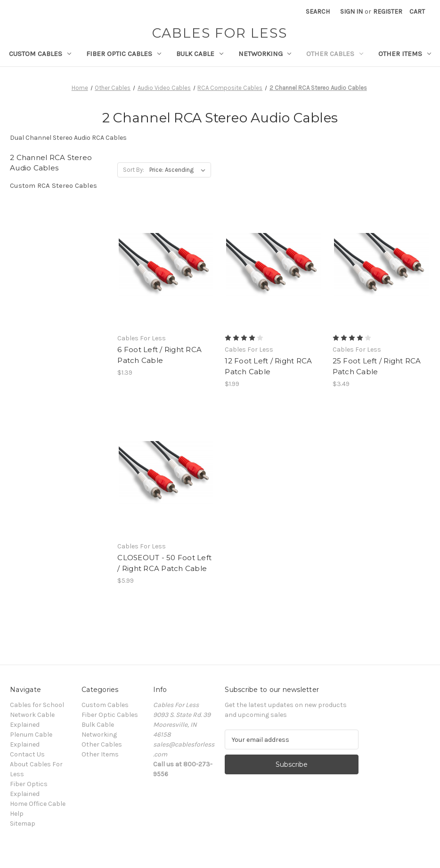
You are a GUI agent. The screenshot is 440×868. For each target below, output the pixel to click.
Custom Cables (40, 54)
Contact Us (27, 754)
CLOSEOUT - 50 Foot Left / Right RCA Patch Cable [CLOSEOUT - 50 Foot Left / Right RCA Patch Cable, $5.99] (164, 563)
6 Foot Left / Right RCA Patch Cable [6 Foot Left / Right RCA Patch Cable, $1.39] (159, 355)
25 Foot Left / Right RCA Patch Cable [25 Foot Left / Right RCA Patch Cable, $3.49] (377, 366)
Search (318, 12)
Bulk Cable (200, 54)
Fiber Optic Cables (124, 54)
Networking (265, 54)
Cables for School (37, 705)
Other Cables (335, 54)
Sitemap (23, 824)
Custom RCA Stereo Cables (53, 185)
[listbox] (179, 170)
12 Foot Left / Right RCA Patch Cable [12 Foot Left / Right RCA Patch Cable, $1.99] (268, 366)
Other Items (405, 54)
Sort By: (134, 170)
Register (388, 12)
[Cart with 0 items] (417, 12)
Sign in (351, 12)
